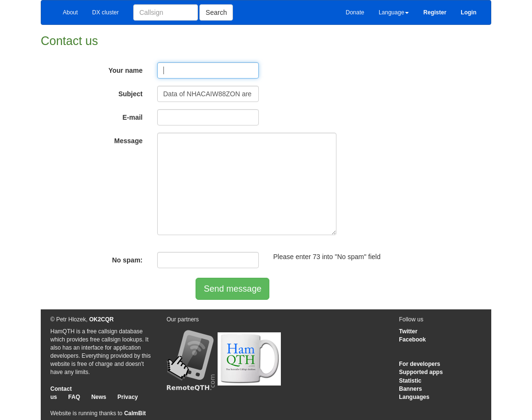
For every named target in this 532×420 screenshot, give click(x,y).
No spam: (127, 260)
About (70, 12)
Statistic (411, 381)
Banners (411, 389)
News (98, 397)
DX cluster (105, 12)
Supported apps (421, 372)
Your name (125, 70)
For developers (420, 364)
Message (128, 141)
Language (394, 12)
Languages (414, 397)
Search (216, 12)
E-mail (132, 117)
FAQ (74, 397)
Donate (355, 12)
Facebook (413, 340)
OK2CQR (101, 319)
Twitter (408, 331)
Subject (131, 94)
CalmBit (135, 413)
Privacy (128, 397)
